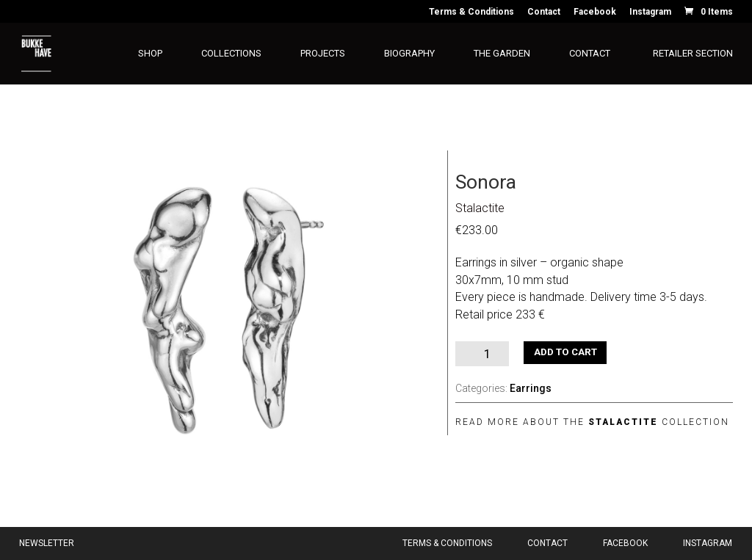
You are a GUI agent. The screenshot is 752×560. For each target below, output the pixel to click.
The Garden (502, 54)
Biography (409, 54)
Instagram (650, 12)
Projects (323, 54)
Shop (150, 54)
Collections (231, 54)
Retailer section (693, 54)
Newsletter (47, 543)
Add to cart (565, 352)
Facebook (595, 12)
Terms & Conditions (471, 12)
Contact (544, 12)
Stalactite (480, 208)
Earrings (531, 388)
